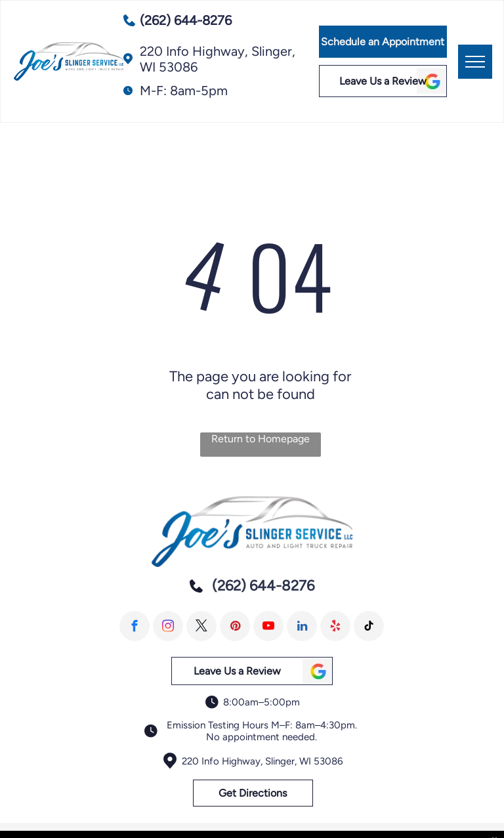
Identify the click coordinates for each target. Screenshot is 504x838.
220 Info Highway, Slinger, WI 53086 (262, 761)
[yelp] (335, 626)
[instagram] (168, 626)
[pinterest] (235, 626)
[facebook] (135, 626)
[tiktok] (369, 626)
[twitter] (201, 626)
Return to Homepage (261, 439)
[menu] (475, 62)
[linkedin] (302, 626)
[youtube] (268, 626)
